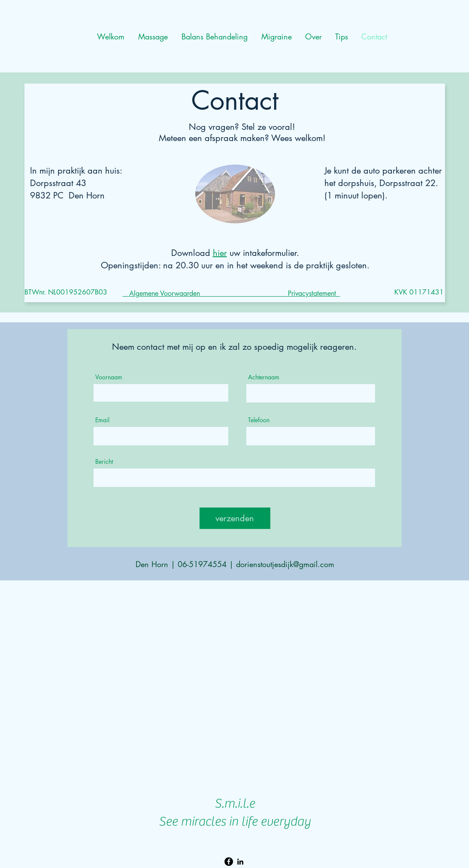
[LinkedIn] (240, 862)
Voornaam (109, 377)
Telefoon (259, 420)
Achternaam (264, 377)
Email (102, 420)
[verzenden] (235, 518)
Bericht (104, 462)
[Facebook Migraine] (229, 862)
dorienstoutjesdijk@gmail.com (285, 564)
